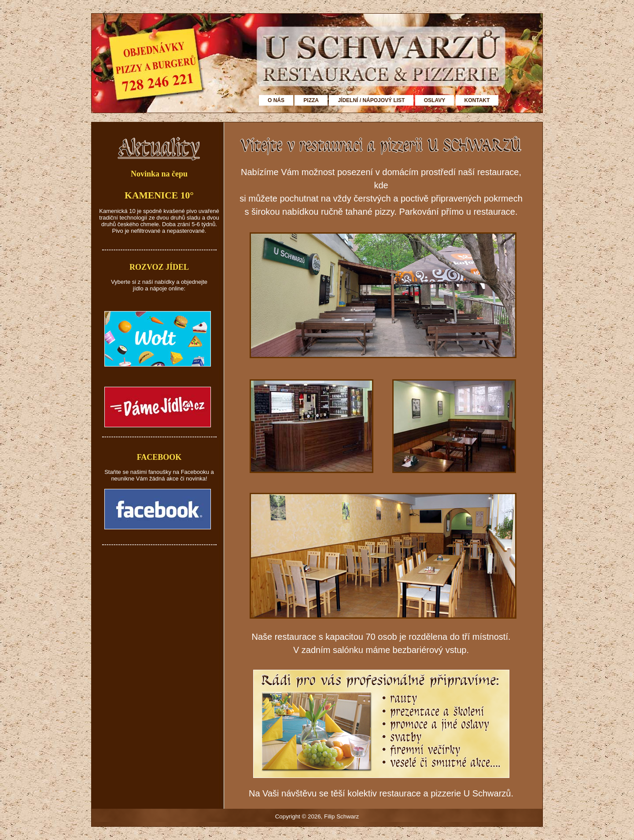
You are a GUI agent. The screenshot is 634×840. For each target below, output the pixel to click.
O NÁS (276, 100)
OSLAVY (435, 100)
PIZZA (311, 100)
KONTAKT (477, 100)
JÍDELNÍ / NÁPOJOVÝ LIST (371, 100)
